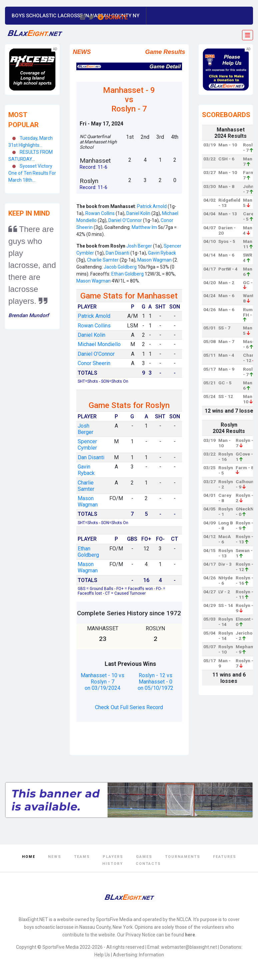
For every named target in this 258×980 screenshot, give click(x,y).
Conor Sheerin (94, 363)
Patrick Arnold (152, 206)
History (113, 864)
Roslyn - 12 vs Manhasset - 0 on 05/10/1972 (155, 682)
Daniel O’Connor (125, 220)
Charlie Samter (103, 260)
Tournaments (183, 857)
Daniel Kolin (138, 213)
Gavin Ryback (161, 253)
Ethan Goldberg (127, 274)
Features (225, 857)
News (55, 857)
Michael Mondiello (99, 344)
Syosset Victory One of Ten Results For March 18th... (32, 173)
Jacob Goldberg (120, 267)
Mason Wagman (154, 260)
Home (29, 857)
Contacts (148, 864)
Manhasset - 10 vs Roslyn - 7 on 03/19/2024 (102, 682)
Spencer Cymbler (87, 445)
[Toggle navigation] (247, 35)
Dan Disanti (117, 253)
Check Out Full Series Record (129, 707)
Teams (82, 857)
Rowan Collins (99, 213)
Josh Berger (139, 246)
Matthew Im (144, 227)
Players (113, 857)
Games (144, 857)
